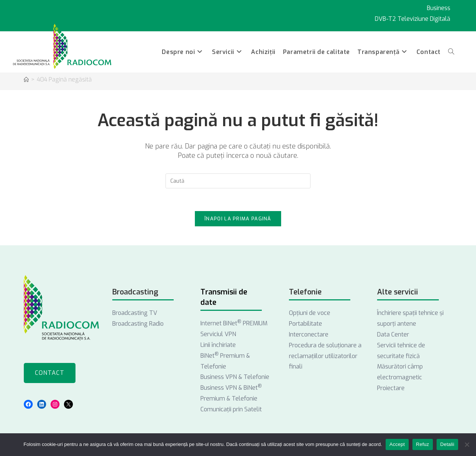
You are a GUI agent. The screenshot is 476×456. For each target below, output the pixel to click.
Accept (397, 444)
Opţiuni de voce (310, 313)
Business (439, 8)
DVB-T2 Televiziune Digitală (413, 19)
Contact (50, 373)
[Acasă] (26, 80)
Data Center (393, 334)
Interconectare (309, 334)
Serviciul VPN (218, 334)
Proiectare (391, 388)
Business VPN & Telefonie (235, 377)
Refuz (423, 444)
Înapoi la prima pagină (238, 219)
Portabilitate (305, 324)
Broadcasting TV (135, 313)
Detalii (447, 444)
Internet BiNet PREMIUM (234, 323)
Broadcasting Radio (138, 324)
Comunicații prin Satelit (231, 409)
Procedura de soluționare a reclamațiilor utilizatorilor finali (325, 356)
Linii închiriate (218, 345)
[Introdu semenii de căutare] (238, 181)
